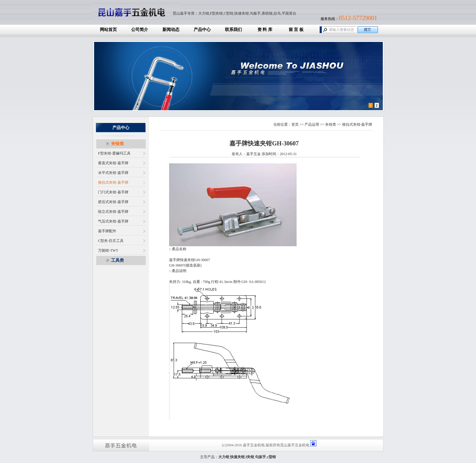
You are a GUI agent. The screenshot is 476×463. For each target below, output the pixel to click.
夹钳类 (117, 144)
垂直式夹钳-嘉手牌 (113, 163)
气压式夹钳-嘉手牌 (113, 221)
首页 (295, 124)
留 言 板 (296, 30)
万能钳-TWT (108, 250)
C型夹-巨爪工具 (111, 241)
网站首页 (108, 30)
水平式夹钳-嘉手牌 (113, 173)
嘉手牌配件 (107, 231)
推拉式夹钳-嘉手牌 (113, 182)
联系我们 (233, 30)
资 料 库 (265, 30)
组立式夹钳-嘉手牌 (113, 212)
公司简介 (140, 30)
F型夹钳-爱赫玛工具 (114, 153)
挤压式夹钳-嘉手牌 (113, 202)
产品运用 (312, 124)
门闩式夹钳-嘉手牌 (113, 192)
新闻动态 (171, 30)
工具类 (117, 260)
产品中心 (202, 30)
